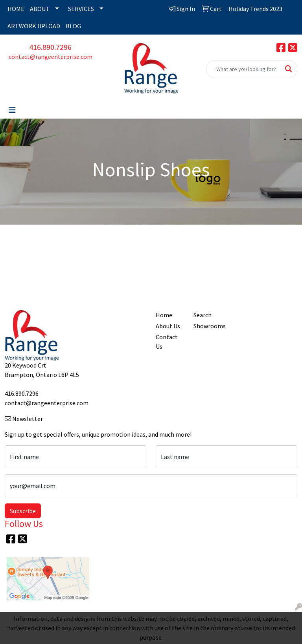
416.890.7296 (50, 47)
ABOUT (40, 9)
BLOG (73, 26)
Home (164, 315)
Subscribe (23, 511)
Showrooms (208, 326)
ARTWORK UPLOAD (34, 26)
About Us (168, 326)
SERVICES (81, 9)
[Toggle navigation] (12, 110)
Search (203, 315)
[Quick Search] (243, 69)
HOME (16, 9)
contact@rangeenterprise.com (51, 57)
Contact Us (167, 342)
